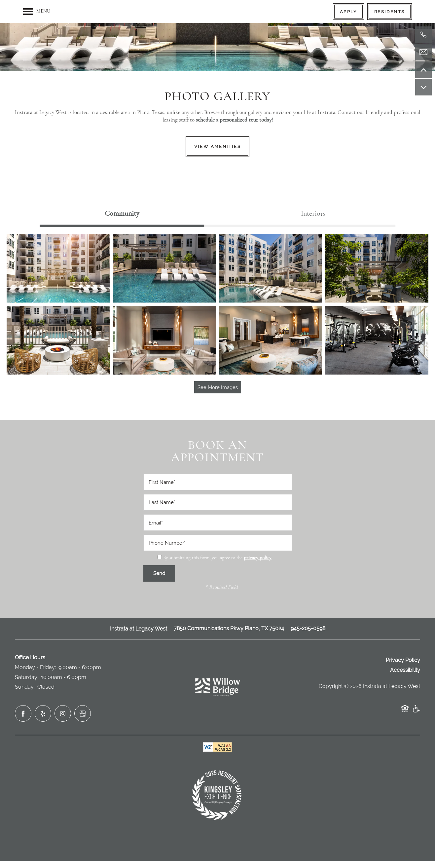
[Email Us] (423, 52)
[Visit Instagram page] (63, 713)
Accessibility (405, 670)
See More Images (218, 387)
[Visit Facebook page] (23, 713)
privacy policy (258, 558)
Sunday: (25, 687)
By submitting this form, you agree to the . (218, 558)
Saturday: (27, 677)
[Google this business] (83, 713)
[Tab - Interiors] (313, 214)
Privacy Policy (403, 660)
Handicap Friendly (416, 712)
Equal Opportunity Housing (405, 712)
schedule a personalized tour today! (234, 120)
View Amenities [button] (217, 146)
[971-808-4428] (423, 35)
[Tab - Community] (122, 214)
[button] (348, 12)
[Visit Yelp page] (43, 713)
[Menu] (37, 12)
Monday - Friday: (35, 667)
